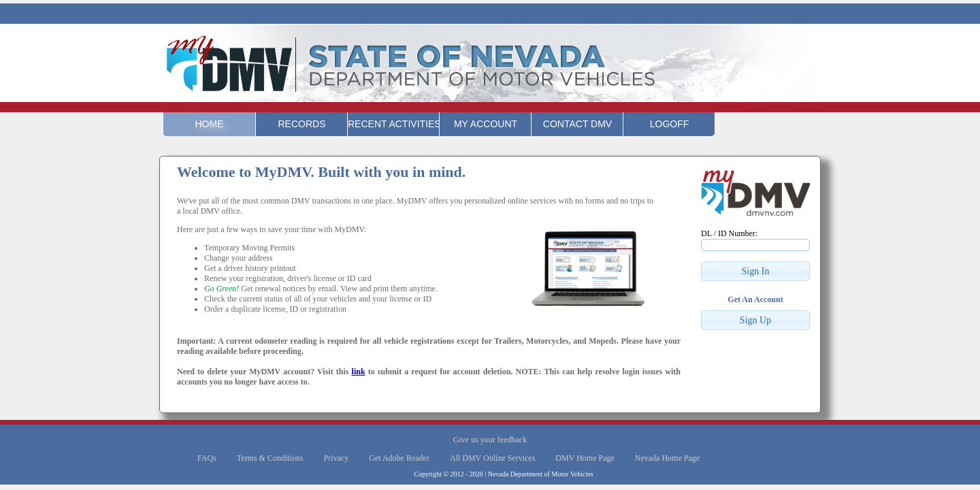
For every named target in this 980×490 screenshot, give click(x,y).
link (359, 372)
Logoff (670, 124)
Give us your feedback (490, 440)
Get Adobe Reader (399, 458)
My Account (486, 124)
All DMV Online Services (492, 458)
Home (210, 124)
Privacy (337, 458)
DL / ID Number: (729, 233)
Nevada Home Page (667, 458)
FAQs (207, 458)
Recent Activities (394, 124)
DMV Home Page (585, 458)
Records (301, 124)
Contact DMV (577, 124)
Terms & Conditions (270, 458)
